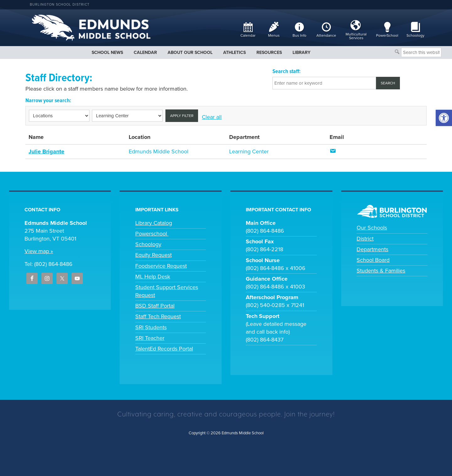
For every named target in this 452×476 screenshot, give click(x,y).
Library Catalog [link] (154, 223)
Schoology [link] (148, 244)
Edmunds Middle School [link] (159, 151)
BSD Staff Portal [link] (155, 306)
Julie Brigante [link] (46, 151)
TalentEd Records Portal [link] (164, 349)
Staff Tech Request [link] (158, 316)
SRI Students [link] (151, 327)
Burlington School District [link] (60, 5)
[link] (444, 118)
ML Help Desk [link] (153, 277)
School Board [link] (373, 260)
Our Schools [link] (372, 228)
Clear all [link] (212, 117)
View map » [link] (39, 251)
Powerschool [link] (152, 234)
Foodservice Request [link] (161, 266)
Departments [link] (372, 249)
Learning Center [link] (249, 151)
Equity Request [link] (153, 255)
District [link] (365, 239)
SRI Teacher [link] (150, 338)
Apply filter (182, 116)
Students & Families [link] (381, 271)
